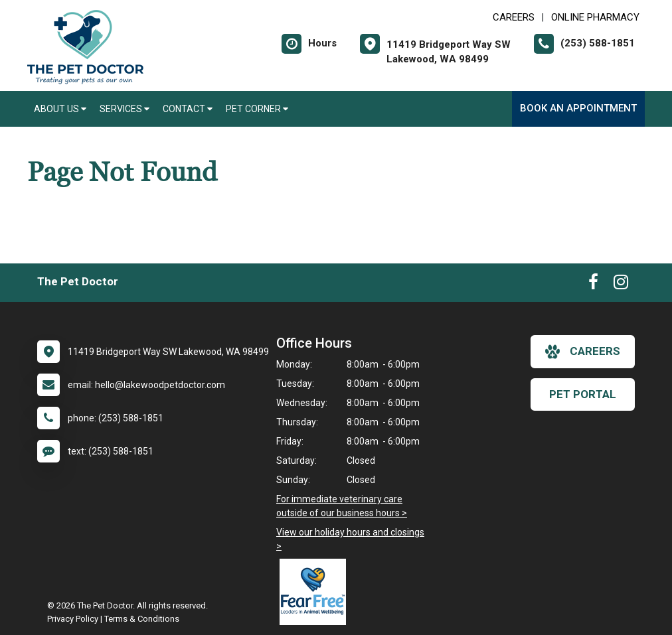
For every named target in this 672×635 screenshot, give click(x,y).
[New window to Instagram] (621, 285)
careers (583, 352)
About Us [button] (60, 109)
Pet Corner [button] (257, 109)
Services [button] (125, 109)
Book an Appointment (578, 108)
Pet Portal (583, 394)
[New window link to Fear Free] (316, 592)
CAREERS (514, 17)
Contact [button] (188, 109)
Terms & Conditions (142, 619)
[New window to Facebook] (593, 285)
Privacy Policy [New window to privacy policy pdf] (73, 619)
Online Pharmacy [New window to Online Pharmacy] (595, 17)
